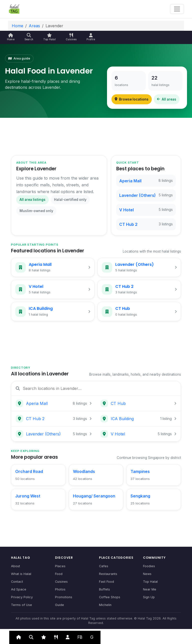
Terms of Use (21, 605)
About (15, 566)
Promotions (64, 597)
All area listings (32, 200)
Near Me (150, 589)
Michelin (105, 605)
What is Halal (21, 574)
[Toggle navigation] (177, 9)
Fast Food (106, 582)
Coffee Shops (110, 597)
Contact (17, 582)
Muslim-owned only (36, 211)
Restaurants (108, 574)
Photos (60, 589)
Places (60, 566)
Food (59, 574)
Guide (59, 605)
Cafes (104, 566)
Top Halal (150, 582)
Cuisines (61, 582)
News (147, 574)
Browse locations (132, 99)
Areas (34, 26)
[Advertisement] (96, 136)
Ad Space (19, 589)
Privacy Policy (22, 597)
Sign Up (149, 597)
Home (17, 26)
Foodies (149, 566)
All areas (167, 99)
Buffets (104, 589)
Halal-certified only (70, 200)
